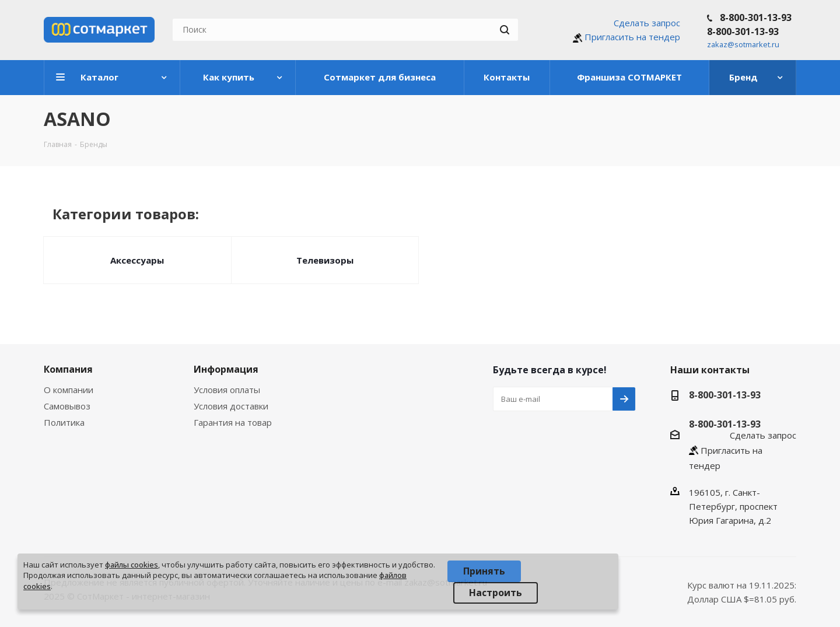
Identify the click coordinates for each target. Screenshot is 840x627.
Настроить (496, 593)
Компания (68, 369)
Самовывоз (67, 406)
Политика (64, 422)
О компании (69, 390)
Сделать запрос (647, 23)
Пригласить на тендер (632, 37)
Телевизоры (325, 260)
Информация (226, 369)
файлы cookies (132, 565)
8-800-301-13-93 (756, 17)
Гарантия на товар (233, 422)
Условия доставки (231, 406)
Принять (484, 571)
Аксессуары (137, 260)
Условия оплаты (227, 390)
